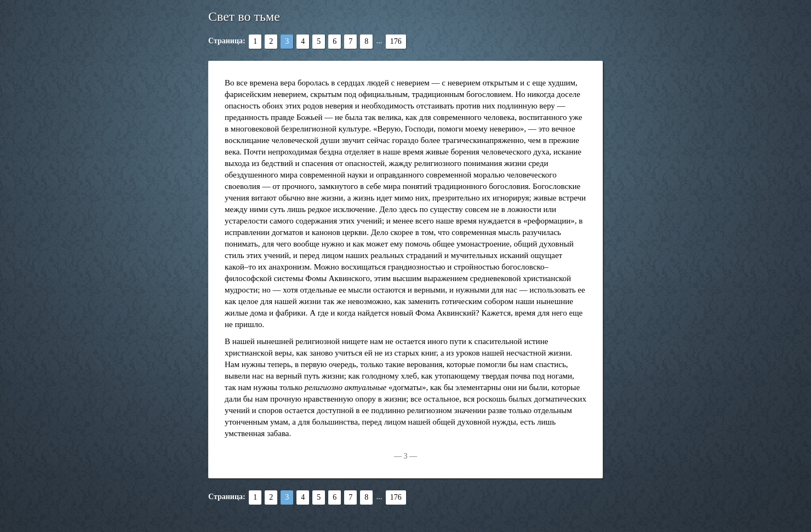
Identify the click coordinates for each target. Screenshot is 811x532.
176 (396, 41)
